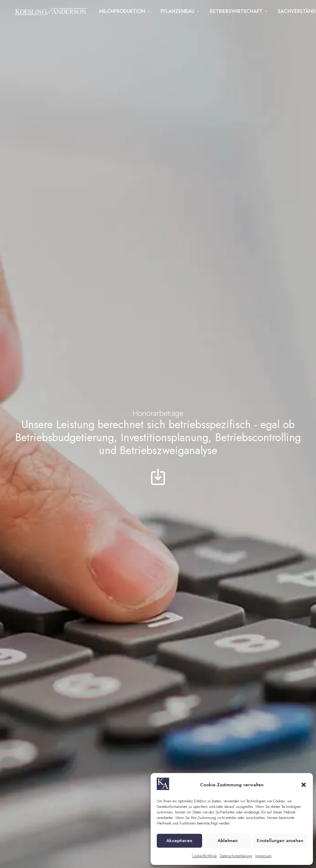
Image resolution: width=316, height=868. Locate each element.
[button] (304, 785)
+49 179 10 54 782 (160, 714)
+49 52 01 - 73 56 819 (164, 699)
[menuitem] (127, 13)
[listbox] (257, 652)
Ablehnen (228, 841)
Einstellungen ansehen (280, 841)
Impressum (263, 856)
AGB (125, 842)
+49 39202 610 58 (62, 604)
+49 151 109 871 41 (62, 699)
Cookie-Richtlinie (204, 856)
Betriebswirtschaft (241, 13)
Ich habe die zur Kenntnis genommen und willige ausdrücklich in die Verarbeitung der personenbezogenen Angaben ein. (261, 734)
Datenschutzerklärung (236, 856)
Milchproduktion (127, 13)
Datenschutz (148, 842)
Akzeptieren (179, 841)
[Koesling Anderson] (51, 13)
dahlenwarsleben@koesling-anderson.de (214, 456)
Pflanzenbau (182, 13)
